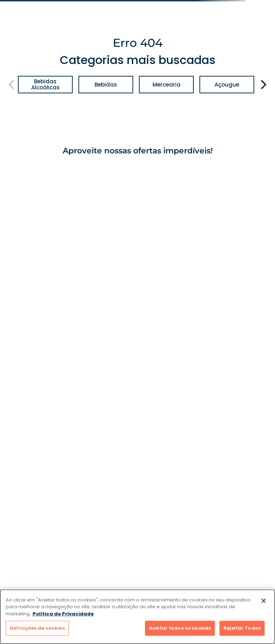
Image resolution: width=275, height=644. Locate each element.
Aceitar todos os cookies (180, 628)
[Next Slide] (263, 85)
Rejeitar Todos (242, 628)
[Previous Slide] (12, 85)
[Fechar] (264, 601)
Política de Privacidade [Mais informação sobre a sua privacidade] (63, 614)
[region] (137, 617)
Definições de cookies (37, 628)
